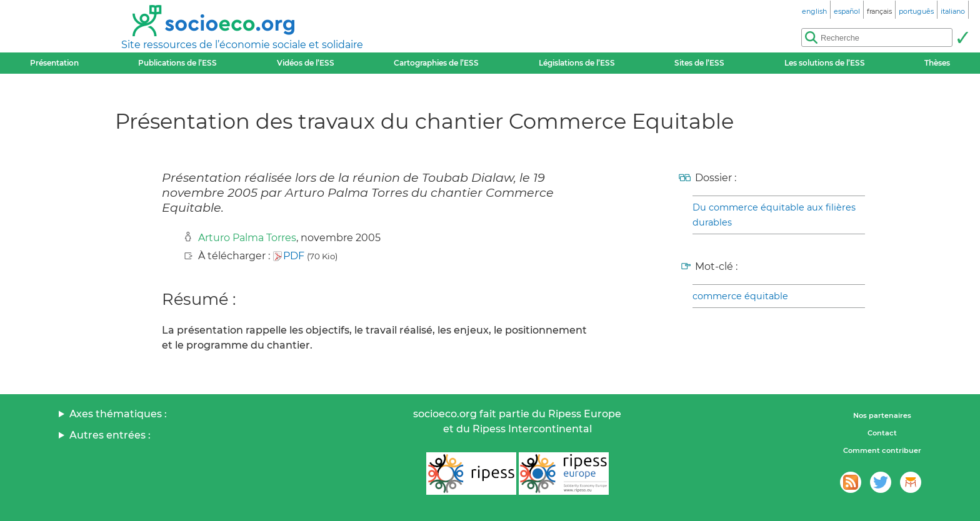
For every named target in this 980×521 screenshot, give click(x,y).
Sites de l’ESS (699, 63)
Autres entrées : (110, 435)
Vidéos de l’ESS (306, 63)
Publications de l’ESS (177, 63)
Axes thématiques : (118, 414)
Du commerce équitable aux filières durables (774, 215)
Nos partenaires (882, 415)
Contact (882, 433)
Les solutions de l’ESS (825, 63)
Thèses (937, 63)
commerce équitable (740, 296)
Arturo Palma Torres (247, 238)
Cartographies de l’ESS (436, 63)
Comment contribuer (882, 450)
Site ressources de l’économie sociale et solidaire (242, 45)
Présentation (54, 63)
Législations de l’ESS (577, 63)
